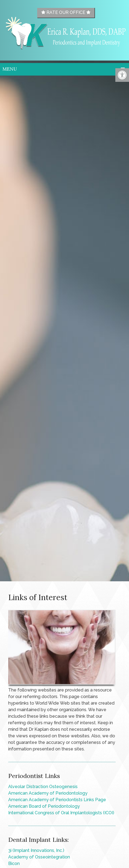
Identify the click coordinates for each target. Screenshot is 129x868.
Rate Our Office (66, 12)
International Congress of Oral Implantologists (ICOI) (61, 813)
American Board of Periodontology (44, 806)
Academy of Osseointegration (39, 857)
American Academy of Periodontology (48, 793)
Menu (10, 69)
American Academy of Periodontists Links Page (57, 800)
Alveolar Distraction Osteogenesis (43, 787)
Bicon (14, 863)
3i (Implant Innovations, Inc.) (36, 850)
